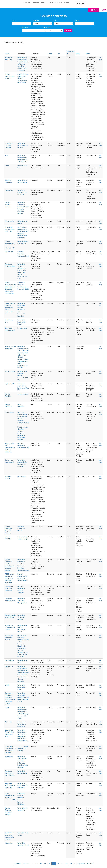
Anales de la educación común (9, 638)
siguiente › (81, 864)
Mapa (104, 10)
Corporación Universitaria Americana (22, 724)
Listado (94, 10)
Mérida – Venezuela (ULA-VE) (23, 378)
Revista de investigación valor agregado (10, 773)
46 (58, 864)
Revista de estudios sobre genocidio (10, 785)
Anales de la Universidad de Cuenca (10, 627)
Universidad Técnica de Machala (21, 617)
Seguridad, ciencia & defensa (9, 145)
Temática (36, 20)
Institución (26, 27)
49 (71, 864)
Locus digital (9, 190)
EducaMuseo (9, 412)
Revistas (27, 3)
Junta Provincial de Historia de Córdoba (23, 749)
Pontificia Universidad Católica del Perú (23, 254)
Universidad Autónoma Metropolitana (22, 601)
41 (36, 864)
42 (41, 864)
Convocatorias (39, 3)
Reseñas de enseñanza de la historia (10, 229)
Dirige (78, 54)
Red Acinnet (21, 477)
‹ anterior (26, 864)
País (55, 20)
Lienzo (7, 166)
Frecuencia (47, 27)
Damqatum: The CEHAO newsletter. (9, 588)
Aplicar (68, 30)
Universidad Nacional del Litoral (21, 322)
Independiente (22, 328)
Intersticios (9, 843)
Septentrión (9, 757)
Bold (7, 156)
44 (49, 864)
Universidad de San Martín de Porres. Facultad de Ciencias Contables (23, 62)
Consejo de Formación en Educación (22, 192)
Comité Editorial (23, 394)
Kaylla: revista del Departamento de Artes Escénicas (10, 448)
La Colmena (9, 252)
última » (90, 864)
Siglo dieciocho (10, 384)
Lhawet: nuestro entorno (8, 205)
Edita (88, 54)
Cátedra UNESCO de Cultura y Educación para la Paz (22, 275)
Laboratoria (9, 666)
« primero (18, 864)
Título (14, 20)
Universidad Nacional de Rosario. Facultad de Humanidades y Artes (23, 697)
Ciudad (77, 20)
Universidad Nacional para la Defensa (23, 145)
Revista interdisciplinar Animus (10, 76)
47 (62, 864)
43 (45, 864)
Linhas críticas (10, 221)
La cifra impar (10, 660)
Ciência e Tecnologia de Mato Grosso (22, 81)
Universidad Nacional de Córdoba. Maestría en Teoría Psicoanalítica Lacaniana (22, 310)
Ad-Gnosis (9, 722)
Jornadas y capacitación (59, 3)
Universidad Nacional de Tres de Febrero (23, 785)
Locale (7, 685)
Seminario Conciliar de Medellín (21, 529)
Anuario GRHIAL (10, 372)
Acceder (81, 4)
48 (67, 864)
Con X (7, 708)
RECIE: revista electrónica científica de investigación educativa (10, 578)
